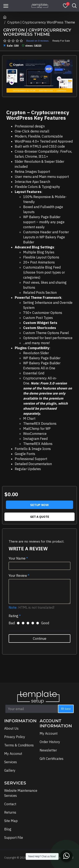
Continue (40, 639)
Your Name (17, 558)
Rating (13, 616)
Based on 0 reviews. (38, 41)
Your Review (18, 576)
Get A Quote (40, 517)
